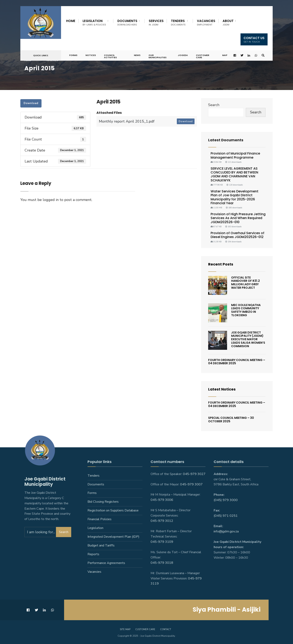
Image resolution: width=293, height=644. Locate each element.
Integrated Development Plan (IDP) (113, 537)
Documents (127, 22)
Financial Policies (99, 519)
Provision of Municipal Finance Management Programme (235, 155)
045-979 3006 (162, 500)
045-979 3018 (162, 563)
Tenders (178, 22)
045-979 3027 (194, 474)
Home (71, 21)
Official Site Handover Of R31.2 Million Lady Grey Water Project (245, 283)
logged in (51, 200)
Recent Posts (221, 264)
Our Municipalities (157, 56)
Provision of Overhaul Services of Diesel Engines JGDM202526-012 (237, 235)
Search (214, 105)
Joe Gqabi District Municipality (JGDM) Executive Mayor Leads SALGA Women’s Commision (248, 339)
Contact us (254, 40)
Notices (91, 55)
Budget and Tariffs (101, 545)
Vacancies (206, 22)
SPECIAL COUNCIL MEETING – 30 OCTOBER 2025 (231, 420)
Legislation (94, 22)
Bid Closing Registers (103, 502)
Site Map (125, 629)
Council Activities (110, 56)
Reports (93, 554)
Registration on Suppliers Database (113, 510)
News (137, 55)
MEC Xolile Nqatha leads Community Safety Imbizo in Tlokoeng (246, 310)
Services (156, 22)
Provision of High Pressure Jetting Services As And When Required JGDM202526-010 (238, 218)
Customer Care (203, 56)
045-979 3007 (191, 484)
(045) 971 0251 (226, 516)
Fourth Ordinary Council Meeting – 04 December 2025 (237, 362)
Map (225, 55)
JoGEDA (183, 55)
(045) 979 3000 (226, 500)
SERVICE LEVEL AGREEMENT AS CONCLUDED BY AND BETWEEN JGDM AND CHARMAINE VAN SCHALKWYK (234, 174)
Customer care (145, 629)
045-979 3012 (162, 521)
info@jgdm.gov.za (226, 531)
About (228, 22)
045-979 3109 (162, 542)
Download (31, 103)
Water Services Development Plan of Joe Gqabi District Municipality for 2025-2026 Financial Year (235, 197)
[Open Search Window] (263, 55)
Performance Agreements (106, 563)
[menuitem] (96, 22)
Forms (73, 55)
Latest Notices (222, 389)
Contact (166, 629)
